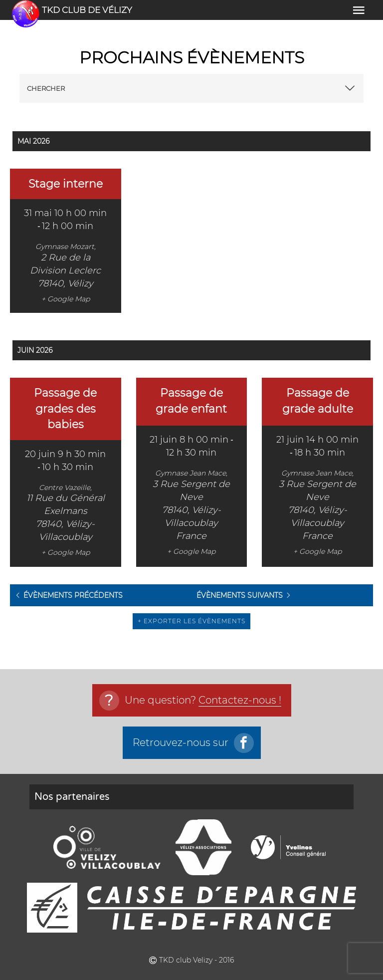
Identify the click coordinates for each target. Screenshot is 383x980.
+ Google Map (66, 299)
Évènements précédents (73, 595)
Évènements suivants (240, 595)
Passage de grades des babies (65, 408)
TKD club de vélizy (87, 10)
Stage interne (66, 184)
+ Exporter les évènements (191, 621)
